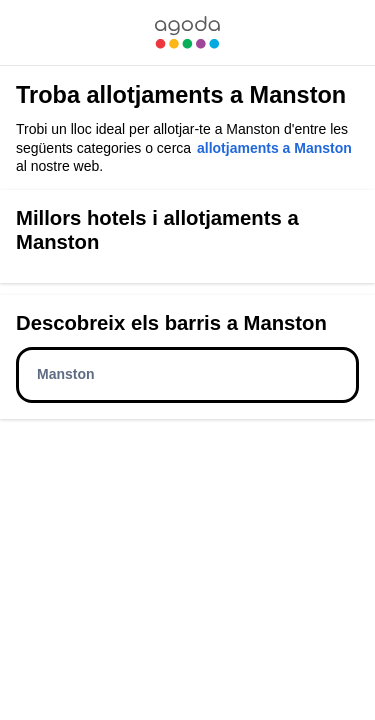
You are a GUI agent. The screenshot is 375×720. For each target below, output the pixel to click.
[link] (187, 32)
